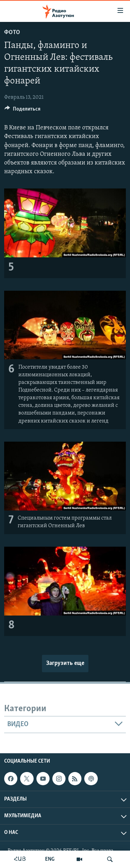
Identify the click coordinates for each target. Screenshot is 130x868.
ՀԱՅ (20, 859)
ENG (50, 859)
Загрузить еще (65, 663)
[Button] (23, 111)
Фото (12, 33)
